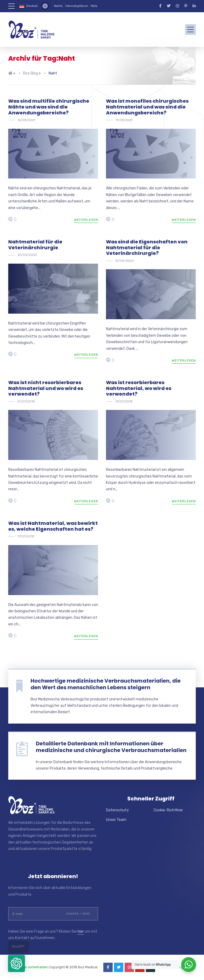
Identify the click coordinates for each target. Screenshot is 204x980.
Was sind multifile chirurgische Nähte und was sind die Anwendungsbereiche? (49, 107)
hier (81, 931)
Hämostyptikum (77, 6)
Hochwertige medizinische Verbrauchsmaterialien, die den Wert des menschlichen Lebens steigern (106, 684)
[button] (16, 964)
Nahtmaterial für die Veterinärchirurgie (35, 245)
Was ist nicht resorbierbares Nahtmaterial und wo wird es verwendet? (46, 388)
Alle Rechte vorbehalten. (28, 967)
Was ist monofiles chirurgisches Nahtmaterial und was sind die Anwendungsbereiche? (147, 107)
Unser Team (116, 820)
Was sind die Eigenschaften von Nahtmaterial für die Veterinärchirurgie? (147, 247)
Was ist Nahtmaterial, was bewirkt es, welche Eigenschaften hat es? (53, 526)
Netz (94, 6)
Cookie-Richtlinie (168, 810)
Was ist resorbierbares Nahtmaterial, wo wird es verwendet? (139, 388)
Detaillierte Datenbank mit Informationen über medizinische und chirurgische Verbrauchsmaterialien (111, 747)
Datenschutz (117, 810)
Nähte (58, 6)
